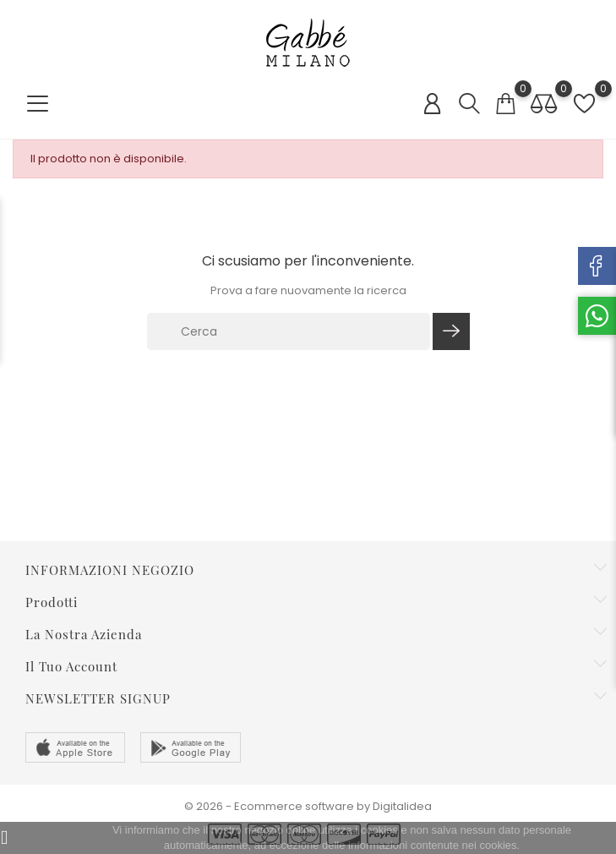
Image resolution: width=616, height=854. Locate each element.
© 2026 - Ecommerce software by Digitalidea (308, 806)
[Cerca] (289, 331)
